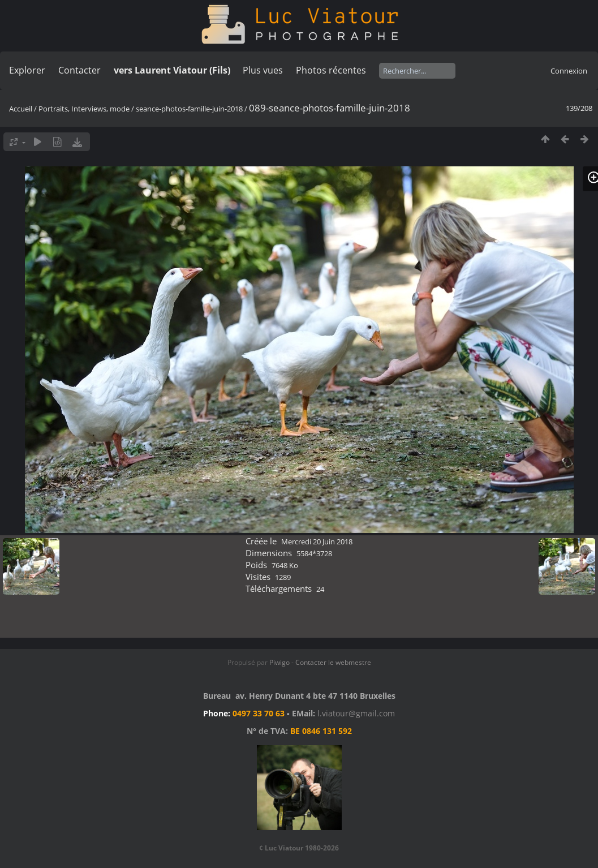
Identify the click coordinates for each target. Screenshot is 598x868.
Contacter (79, 70)
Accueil (21, 109)
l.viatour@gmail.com (356, 713)
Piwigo (279, 662)
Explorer (27, 70)
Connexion (569, 71)
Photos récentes (331, 70)
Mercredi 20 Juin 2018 (317, 542)
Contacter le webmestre (333, 662)
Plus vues (263, 70)
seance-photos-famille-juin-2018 (189, 109)
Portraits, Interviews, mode (84, 109)
